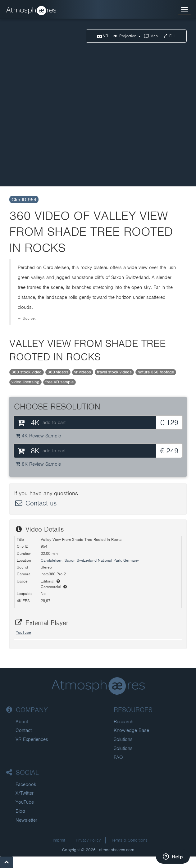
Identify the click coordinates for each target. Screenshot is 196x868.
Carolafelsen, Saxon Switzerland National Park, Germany (90, 560)
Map (151, 36)
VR (103, 36)
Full (169, 36)
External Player (41, 623)
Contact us (35, 503)
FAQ (118, 757)
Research (123, 722)
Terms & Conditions (129, 840)
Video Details (39, 529)
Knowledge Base (131, 730)
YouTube (23, 632)
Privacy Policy (88, 840)
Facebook (26, 784)
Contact (24, 730)
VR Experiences (32, 739)
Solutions (123, 739)
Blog (20, 811)
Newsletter (26, 820)
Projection (127, 36)
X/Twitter (25, 793)
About (22, 722)
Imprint (59, 840)
